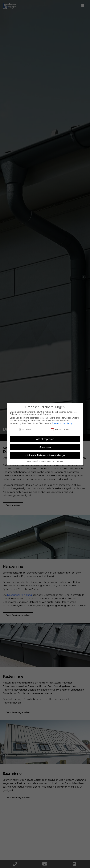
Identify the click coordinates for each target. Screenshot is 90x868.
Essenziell (25, 430)
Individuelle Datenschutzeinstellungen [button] (45, 455)
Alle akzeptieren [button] (45, 439)
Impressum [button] (60, 461)
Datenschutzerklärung (62, 423)
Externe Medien (60, 430)
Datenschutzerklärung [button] (47, 461)
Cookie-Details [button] (32, 461)
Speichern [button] (45, 447)
